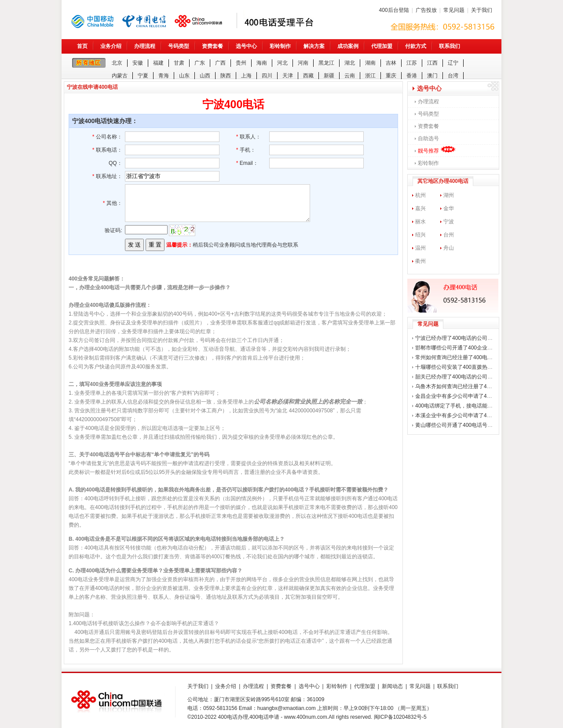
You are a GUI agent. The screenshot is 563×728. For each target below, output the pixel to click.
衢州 (420, 261)
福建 (158, 63)
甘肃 (179, 63)
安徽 (138, 63)
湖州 (449, 195)
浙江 (370, 76)
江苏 (412, 63)
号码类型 (179, 46)
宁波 (449, 222)
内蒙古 (120, 76)
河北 (282, 63)
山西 (205, 76)
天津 (288, 76)
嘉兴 (420, 208)
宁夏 (143, 76)
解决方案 (314, 46)
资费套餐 (212, 46)
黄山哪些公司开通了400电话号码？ (457, 425)
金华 (449, 208)
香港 (412, 76)
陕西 (226, 76)
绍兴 (420, 235)
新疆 (329, 76)
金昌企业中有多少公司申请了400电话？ (462, 396)
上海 (246, 76)
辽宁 (453, 63)
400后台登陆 (394, 10)
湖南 (370, 63)
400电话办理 (233, 717)
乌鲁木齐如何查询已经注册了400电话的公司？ (470, 386)
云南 (350, 76)
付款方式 (416, 46)
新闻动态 (392, 686)
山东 (184, 76)
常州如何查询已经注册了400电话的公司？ (464, 357)
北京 (117, 63)
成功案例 (348, 46)
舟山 (449, 248)
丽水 (420, 222)
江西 (432, 63)
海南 (262, 63)
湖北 (350, 63)
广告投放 (426, 10)
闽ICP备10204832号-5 (400, 717)
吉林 (391, 63)
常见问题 (454, 10)
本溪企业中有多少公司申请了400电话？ (462, 415)
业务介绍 (111, 46)
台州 (449, 235)
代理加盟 (382, 46)
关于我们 (482, 10)
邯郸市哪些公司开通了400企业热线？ (459, 348)
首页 (82, 46)
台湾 (453, 76)
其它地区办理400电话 (443, 181)
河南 (303, 63)
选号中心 (246, 46)
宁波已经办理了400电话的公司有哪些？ (462, 338)
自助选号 (428, 138)
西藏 (308, 76)
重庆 (391, 76)
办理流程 (145, 46)
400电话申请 (264, 717)
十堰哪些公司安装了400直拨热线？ (457, 367)
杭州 (420, 195)
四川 (267, 76)
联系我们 (450, 46)
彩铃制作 (280, 46)
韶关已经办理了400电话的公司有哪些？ (462, 377)
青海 (164, 76)
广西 (220, 63)
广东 (200, 63)
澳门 (432, 76)
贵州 (241, 63)
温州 (420, 248)
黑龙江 (326, 63)
